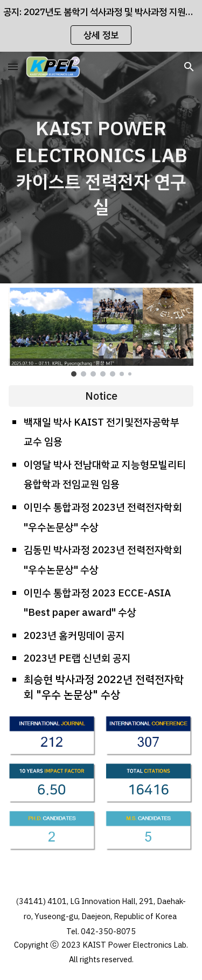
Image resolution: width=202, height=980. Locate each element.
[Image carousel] (101, 332)
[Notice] (101, 396)
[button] (13, 67)
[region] (101, 26)
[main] (101, 167)
